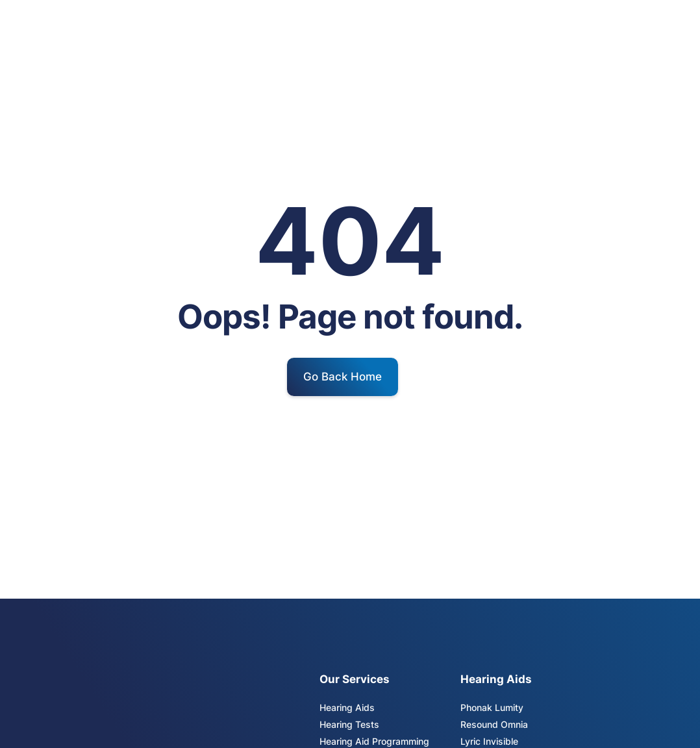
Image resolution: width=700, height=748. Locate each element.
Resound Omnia (494, 724)
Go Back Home (343, 377)
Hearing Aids (347, 707)
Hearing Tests (349, 724)
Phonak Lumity (492, 707)
